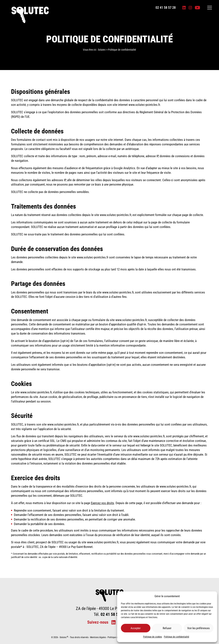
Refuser (167, 628)
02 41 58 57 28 (166, 8)
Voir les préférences (198, 628)
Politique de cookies (153, 637)
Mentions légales (98, 637)
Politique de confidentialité (177, 637)
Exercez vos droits (102, 503)
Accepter (136, 628)
